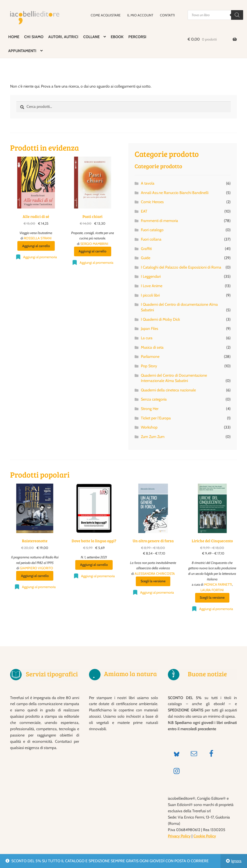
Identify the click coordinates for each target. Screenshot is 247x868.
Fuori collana (151, 239)
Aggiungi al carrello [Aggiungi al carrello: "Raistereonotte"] (35, 576)
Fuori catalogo (152, 230)
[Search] (237, 15)
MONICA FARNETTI (218, 584)
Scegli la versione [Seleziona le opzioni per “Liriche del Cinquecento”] (212, 597)
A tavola (148, 183)
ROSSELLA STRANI (38, 238)
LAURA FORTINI (212, 590)
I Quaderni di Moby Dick (160, 319)
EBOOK (117, 37)
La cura (147, 338)
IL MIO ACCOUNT (140, 15)
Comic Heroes (152, 202)
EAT (144, 211)
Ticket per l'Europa (156, 418)
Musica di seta (152, 347)
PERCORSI (137, 37)
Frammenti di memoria (159, 221)
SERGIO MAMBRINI (94, 244)
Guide (146, 258)
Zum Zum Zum (153, 437)
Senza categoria (154, 399)
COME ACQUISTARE (106, 15)
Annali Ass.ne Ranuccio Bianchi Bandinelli (175, 193)
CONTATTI (167, 15)
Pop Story (149, 366)
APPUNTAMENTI (22, 51)
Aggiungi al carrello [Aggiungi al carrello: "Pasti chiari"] (93, 251)
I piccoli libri (150, 295)
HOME (14, 37)
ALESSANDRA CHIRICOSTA (155, 574)
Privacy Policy (179, 836)
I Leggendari (151, 276)
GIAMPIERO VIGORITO (36, 568)
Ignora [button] (236, 861)
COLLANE (91, 37)
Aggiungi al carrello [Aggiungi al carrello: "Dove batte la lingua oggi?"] (94, 565)
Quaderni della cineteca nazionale (168, 390)
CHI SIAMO (34, 37)
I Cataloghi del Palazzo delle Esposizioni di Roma (181, 267)
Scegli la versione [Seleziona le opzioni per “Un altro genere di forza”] (153, 581)
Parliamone (150, 357)
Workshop (149, 427)
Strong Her (150, 409)
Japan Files (150, 329)
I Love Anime (152, 286)
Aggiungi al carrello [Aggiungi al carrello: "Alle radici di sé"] (36, 246)
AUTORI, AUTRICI (63, 37)
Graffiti (146, 249)
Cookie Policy (205, 836)
